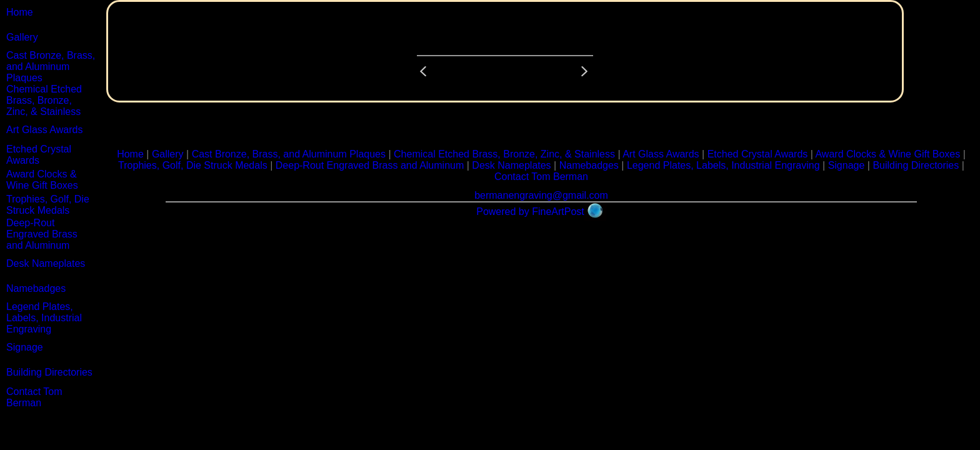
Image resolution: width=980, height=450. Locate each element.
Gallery (22, 37)
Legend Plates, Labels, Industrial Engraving (44, 318)
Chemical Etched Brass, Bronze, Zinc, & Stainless (44, 100)
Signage (25, 347)
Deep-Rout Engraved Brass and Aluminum (42, 234)
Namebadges (36, 288)
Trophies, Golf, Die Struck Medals (48, 205)
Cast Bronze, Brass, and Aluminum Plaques (51, 67)
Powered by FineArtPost (530, 212)
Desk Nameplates (46, 263)
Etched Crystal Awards (39, 155)
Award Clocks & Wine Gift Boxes (42, 180)
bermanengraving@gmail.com (541, 195)
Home (20, 12)
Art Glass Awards (44, 130)
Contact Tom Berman (34, 397)
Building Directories (49, 372)
